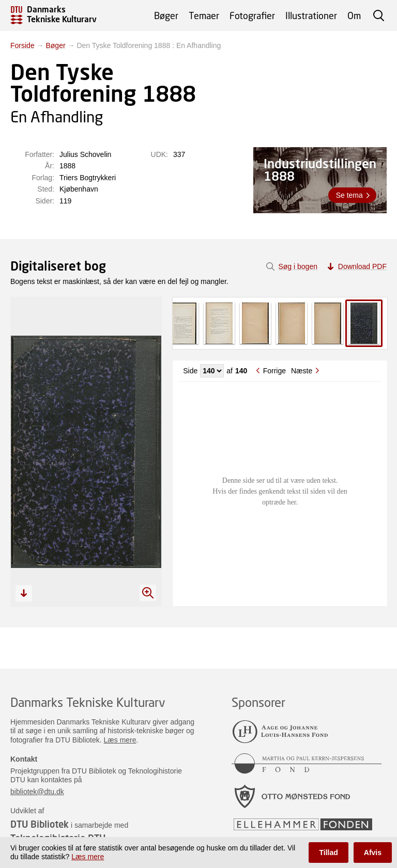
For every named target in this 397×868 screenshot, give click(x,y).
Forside (22, 45)
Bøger (166, 15)
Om (354, 15)
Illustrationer (311, 15)
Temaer (204, 15)
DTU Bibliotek (40, 824)
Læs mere (120, 740)
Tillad (328, 853)
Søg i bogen (298, 266)
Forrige (274, 371)
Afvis (373, 853)
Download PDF (362, 266)
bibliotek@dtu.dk (37, 792)
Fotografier (252, 15)
